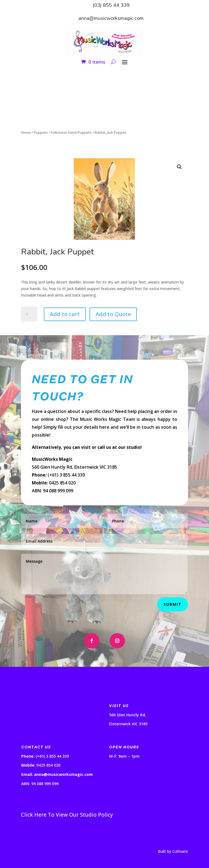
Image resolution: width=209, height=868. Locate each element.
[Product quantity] (29, 314)
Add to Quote (113, 314)
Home (26, 132)
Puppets (41, 132)
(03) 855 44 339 (111, 5)
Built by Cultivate (173, 851)
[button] (179, 167)
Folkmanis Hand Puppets (71, 132)
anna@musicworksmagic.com (111, 18)
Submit (173, 604)
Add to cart (65, 314)
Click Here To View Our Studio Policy (67, 815)
